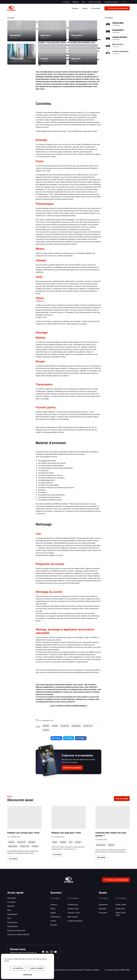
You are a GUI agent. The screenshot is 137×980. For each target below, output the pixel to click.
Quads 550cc (120, 909)
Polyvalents (103, 913)
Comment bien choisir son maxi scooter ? (111, 834)
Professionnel (55, 917)
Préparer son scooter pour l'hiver (23, 833)
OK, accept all (18, 968)
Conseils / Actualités (95, 2)
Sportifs (53, 913)
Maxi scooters (73, 917)
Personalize (28, 975)
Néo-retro (54, 925)
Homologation (12, 914)
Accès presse (12, 922)
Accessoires (12, 898)
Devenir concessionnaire (16, 930)
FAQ (83, 2)
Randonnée (103, 904)
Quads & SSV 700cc (120, 914)
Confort (53, 921)
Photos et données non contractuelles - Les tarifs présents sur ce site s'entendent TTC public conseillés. (62, 970)
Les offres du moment (111, 2)
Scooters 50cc (73, 904)
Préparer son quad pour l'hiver (66, 833)
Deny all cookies (36, 968)
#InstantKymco (13, 926)
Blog (9, 910)
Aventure (54, 904)
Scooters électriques (75, 921)
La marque (66, 2)
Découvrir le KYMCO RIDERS (18, 934)
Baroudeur (103, 909)
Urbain (53, 909)
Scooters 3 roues (74, 913)
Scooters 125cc (73, 909)
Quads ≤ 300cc (121, 904)
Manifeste (76, 2)
